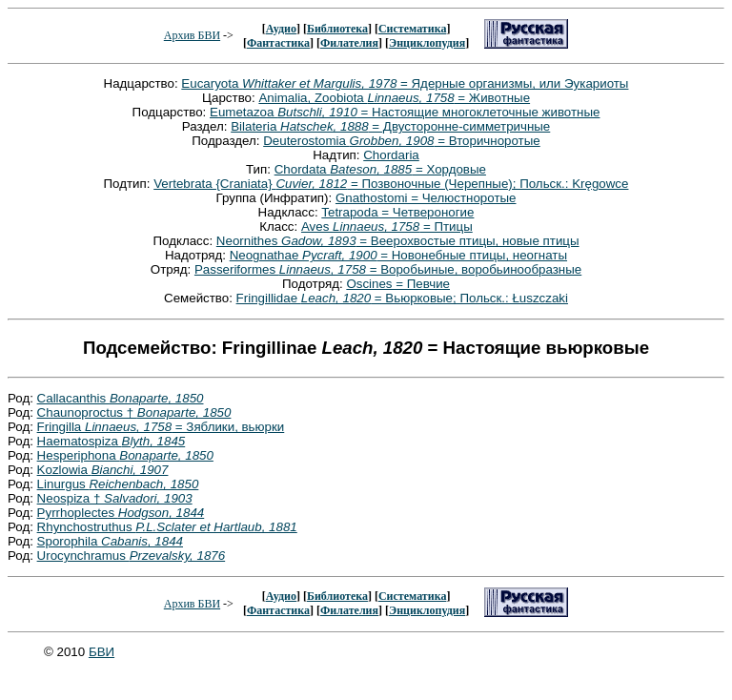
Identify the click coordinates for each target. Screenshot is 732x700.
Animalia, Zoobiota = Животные (394, 98)
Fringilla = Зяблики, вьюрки (161, 427)
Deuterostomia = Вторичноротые (402, 141)
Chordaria (391, 155)
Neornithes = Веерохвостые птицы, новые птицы (398, 241)
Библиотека (337, 29)
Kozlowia (103, 470)
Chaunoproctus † (134, 412)
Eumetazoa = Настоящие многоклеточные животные (405, 112)
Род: (22, 398)
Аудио (281, 29)
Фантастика (278, 43)
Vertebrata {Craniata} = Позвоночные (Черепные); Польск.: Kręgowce (391, 184)
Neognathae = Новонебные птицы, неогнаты (398, 255)
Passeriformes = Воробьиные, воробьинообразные (388, 269)
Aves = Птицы (387, 226)
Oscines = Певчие (398, 284)
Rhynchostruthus (167, 527)
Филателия (349, 43)
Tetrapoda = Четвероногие (397, 212)
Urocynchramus (132, 556)
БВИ (102, 652)
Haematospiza (112, 441)
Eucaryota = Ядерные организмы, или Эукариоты (405, 83)
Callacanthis (121, 398)
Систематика (412, 29)
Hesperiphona (125, 455)
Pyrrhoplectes (121, 513)
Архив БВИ (192, 35)
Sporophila (110, 541)
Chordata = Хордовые (380, 169)
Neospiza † (115, 498)
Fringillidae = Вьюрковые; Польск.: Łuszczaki (402, 298)
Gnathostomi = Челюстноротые (426, 198)
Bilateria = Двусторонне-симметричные (390, 126)
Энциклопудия (427, 43)
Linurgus (118, 484)
